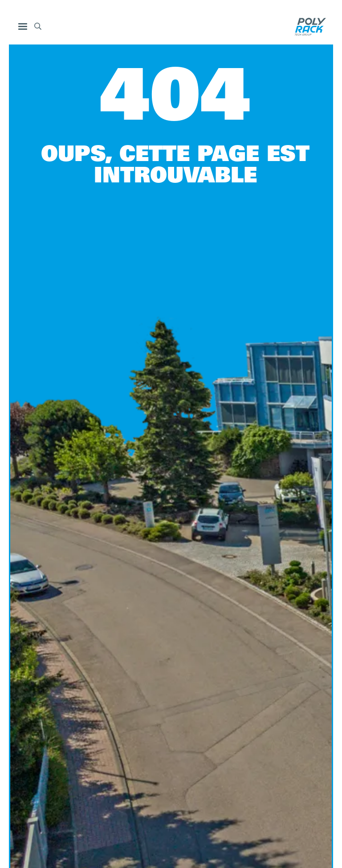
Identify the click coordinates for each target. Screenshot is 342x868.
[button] (23, 27)
